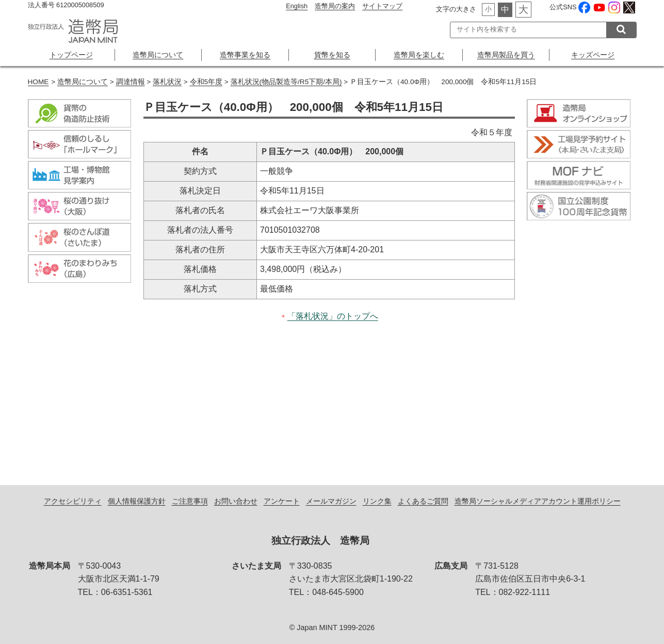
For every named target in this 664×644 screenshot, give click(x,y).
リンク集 (377, 501)
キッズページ (593, 55)
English (297, 6)
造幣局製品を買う (506, 55)
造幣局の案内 (335, 6)
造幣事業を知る (245, 55)
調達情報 (131, 82)
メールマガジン (331, 501)
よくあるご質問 (423, 501)
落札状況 (167, 82)
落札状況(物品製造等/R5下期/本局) (286, 82)
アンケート (282, 501)
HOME (38, 82)
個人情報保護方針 (137, 501)
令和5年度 (206, 82)
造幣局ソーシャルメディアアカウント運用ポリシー (538, 501)
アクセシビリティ (73, 501)
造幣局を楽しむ (419, 55)
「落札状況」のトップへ (333, 316)
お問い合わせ (236, 501)
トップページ (71, 55)
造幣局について (158, 55)
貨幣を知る (332, 55)
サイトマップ (382, 6)
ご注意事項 (190, 501)
